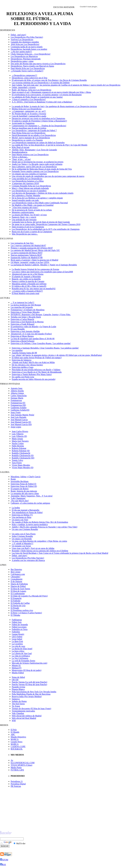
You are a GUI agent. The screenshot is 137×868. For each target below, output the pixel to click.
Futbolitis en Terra (20, 629)
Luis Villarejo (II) (19, 436)
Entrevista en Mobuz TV (22, 515)
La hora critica (18, 651)
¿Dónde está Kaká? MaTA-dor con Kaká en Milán (33, 362)
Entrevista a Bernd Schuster (23, 341)
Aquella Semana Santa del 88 (24, 353)
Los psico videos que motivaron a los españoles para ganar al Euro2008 (42, 272)
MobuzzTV (17, 668)
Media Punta (16, 767)
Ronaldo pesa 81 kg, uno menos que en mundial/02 (34, 289)
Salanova (16, 699)
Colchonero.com (18, 574)
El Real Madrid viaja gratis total (26, 293)
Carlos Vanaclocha (19, 396)
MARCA (15, 739)
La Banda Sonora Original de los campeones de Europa (35, 269)
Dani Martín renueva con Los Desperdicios (30, 155)
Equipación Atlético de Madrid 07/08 (27, 258)
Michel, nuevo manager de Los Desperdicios (31, 138)
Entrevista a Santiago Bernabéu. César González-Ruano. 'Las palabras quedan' (45, 348)
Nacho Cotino (18, 443)
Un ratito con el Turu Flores (24, 534)
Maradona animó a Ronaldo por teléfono (29, 284)
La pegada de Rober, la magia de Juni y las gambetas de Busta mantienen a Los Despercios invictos (54, 106)
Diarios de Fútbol (18, 586)
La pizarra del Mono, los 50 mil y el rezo (29, 215)
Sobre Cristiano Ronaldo (22, 536)
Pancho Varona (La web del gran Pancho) (29, 682)
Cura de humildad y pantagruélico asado (29, 116)
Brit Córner (16, 572)
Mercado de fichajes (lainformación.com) (30, 663)
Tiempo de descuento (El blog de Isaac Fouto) (31, 709)
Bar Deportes (16, 569)
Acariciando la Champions (23, 123)
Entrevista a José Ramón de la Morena (27, 322)
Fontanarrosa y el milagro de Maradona (28, 310)
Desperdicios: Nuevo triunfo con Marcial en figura (32, 66)
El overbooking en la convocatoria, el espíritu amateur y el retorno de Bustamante (47, 95)
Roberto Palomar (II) (21, 451)
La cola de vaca (18, 646)
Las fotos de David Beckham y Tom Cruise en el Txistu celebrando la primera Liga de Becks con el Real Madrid (60, 553)
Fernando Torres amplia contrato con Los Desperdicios (35, 171)
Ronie (13, 479)
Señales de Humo (19, 701)
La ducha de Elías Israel (22, 649)
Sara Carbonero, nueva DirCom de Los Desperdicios (34, 167)
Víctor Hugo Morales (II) (23, 468)
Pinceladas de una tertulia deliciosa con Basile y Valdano (36, 370)
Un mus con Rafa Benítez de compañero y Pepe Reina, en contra (39, 541)
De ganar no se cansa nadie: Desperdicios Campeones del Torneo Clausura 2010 (46, 224)
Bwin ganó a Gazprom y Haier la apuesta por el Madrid (34, 260)
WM (14, 721)
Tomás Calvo (17, 460)
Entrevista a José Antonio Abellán (25, 331)
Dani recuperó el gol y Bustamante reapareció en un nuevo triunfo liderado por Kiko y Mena (51, 92)
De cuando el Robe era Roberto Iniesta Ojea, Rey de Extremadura (40, 522)
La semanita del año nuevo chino (25, 493)
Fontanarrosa (16, 400)
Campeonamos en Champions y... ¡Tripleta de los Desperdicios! (39, 126)
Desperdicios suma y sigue (22, 61)
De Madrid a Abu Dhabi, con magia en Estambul (33, 205)
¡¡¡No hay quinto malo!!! (21, 52)
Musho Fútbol (18, 673)
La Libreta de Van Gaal (22, 653)
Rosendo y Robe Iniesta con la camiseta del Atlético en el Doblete (40, 551)
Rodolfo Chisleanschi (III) (23, 458)
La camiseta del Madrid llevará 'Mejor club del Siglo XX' (35, 250)
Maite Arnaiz (17, 439)
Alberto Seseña (17, 391)
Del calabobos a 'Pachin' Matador (26, 195)
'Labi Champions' (18, 498)
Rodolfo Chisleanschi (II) (23, 455)
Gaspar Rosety (18, 634)
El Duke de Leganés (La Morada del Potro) (29, 596)
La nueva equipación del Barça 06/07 (27, 253)
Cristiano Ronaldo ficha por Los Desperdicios (31, 186)
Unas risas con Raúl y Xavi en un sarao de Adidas (33, 548)
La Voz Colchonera (20, 658)
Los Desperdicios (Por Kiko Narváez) (27, 37)
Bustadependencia (19, 152)
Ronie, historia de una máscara (24, 491)
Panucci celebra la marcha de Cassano (28, 281)
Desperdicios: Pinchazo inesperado (26, 59)
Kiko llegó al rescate (21, 147)
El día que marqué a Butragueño (26, 510)
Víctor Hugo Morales (21, 465)
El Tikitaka (15, 615)
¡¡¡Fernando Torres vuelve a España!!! (27, 71)
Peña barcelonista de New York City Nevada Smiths (34, 692)
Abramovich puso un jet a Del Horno (28, 274)
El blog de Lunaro (18, 591)
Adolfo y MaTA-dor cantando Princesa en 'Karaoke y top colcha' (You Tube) (45, 527)
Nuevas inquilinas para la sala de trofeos (29, 128)
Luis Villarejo (18, 434)
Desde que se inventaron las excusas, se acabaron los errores (38, 162)
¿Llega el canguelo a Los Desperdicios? (29, 99)
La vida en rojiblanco (21, 656)
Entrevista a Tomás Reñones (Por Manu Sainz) (32, 374)
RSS (3, 865)
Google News (17, 742)
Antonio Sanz (17, 388)
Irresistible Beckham (20, 481)
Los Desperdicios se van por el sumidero (29, 191)
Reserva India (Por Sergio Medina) (27, 696)
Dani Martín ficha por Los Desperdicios (28, 68)
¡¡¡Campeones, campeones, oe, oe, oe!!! (29, 111)
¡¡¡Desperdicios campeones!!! (25, 75)
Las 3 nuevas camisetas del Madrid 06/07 (28, 245)
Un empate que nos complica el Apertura (29, 174)
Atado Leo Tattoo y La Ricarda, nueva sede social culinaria (37, 164)
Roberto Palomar (19, 448)
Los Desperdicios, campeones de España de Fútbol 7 (34, 130)
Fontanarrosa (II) (18, 403)
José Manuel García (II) (21, 422)
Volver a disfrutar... (20, 157)
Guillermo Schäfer (19, 408)
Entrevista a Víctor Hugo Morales (25, 312)
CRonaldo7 (16, 577)
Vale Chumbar (18, 713)
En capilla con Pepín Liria (23, 377)
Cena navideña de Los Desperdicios (27, 179)
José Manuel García (19, 420)
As (12, 760)
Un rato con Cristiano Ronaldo (25, 529)
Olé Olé (15, 680)
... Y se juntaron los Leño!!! (22, 302)
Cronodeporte (17, 579)
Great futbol (17, 639)
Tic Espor (16, 706)
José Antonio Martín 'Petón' (22, 415)
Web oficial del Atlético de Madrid (27, 716)
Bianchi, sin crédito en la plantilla (26, 279)
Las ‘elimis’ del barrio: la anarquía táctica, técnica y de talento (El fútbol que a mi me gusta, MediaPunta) (57, 355)
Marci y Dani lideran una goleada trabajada (30, 188)
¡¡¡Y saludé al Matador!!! (23, 543)
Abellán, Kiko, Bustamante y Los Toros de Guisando (34, 150)
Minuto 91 (16, 665)
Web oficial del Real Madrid (24, 718)
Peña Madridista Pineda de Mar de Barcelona (31, 694)
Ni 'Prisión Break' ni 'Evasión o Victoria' (29, 114)
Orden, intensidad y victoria (24, 87)
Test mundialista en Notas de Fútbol (27, 512)
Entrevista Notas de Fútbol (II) (24, 486)
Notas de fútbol (18, 677)
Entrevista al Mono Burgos (22, 336)
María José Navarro (20, 441)
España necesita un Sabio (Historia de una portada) (34, 379)
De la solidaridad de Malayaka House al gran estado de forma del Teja (42, 169)
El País (14, 730)
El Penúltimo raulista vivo (22, 610)
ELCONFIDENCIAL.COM (23, 763)
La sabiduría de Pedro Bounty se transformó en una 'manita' (37, 97)
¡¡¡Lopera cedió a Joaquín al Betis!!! (27, 291)
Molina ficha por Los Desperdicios (27, 109)
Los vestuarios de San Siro (22, 243)
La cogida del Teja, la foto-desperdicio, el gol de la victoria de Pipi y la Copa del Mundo (50, 145)
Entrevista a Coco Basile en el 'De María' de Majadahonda (37, 372)
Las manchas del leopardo (22, 307)
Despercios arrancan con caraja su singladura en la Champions (38, 118)
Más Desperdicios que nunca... (25, 234)
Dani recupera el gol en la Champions (28, 227)
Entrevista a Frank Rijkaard (22, 324)
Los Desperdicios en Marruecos (24, 56)
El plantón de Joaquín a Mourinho (26, 277)
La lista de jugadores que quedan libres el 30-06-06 (33, 339)
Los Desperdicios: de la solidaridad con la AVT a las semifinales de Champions (46, 229)
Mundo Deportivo (18, 737)
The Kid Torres (18, 704)
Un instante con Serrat (21, 546)
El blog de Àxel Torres (20, 589)
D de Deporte (16, 581)
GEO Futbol (17, 637)
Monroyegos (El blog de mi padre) (27, 670)
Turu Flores (17, 463)
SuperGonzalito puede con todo (25, 200)
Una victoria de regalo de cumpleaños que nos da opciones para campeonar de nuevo (48, 176)
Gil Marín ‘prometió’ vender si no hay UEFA (30, 262)
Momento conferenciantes (23, 212)
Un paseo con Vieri (20, 520)
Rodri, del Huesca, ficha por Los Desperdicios (32, 90)
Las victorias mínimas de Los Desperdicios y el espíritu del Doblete (41, 83)
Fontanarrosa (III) (18, 405)
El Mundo (15, 732)
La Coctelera (17, 644)
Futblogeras (17, 620)
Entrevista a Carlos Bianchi (22, 319)
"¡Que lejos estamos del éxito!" (25, 208)
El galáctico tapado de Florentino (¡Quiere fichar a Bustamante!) (39, 121)
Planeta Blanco (18, 689)
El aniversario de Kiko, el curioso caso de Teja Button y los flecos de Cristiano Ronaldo (49, 80)
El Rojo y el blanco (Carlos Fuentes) (26, 613)
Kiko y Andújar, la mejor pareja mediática (30, 524)
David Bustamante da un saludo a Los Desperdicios (34, 135)
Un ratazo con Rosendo (22, 539)
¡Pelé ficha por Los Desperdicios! (25, 44)
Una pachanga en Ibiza (21, 517)
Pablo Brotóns (18, 446)
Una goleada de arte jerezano (24, 220)
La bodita (16, 508)
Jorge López (16, 427)
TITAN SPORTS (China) (21, 765)
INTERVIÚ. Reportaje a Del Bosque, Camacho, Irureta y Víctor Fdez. (41, 314)
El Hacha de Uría (18, 606)
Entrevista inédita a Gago (23, 367)
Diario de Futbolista (19, 584)
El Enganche (16, 598)
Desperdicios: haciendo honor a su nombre (29, 49)
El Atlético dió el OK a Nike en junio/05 (29, 286)
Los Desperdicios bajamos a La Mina (28, 181)
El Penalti (15, 608)
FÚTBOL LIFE (17, 770)
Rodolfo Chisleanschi (21, 453)
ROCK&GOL (17, 749)
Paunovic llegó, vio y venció (24, 217)
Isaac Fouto (16, 412)
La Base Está (17, 641)
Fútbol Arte (17, 622)
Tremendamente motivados (23, 711)
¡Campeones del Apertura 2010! (25, 183)
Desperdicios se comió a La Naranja (27, 140)
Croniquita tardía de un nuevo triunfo (27, 47)
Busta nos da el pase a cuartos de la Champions (32, 232)
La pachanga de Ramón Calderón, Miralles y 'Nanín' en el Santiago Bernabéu (44, 265)
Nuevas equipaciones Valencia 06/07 (26, 255)
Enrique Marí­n (17, 398)
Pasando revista (18, 687)
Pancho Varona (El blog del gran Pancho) (29, 684)
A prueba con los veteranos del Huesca (28, 560)
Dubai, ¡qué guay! (18, 35)
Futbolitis (16, 632)
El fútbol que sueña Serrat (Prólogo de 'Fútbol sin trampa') (37, 358)
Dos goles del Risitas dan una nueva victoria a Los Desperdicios (38, 64)
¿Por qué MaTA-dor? (20, 501)
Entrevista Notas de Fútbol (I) (23, 484)
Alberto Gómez (17, 393)
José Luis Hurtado (18, 417)
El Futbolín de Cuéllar (20, 603)
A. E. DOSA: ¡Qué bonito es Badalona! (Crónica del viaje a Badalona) (42, 102)
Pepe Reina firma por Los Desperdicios (29, 133)
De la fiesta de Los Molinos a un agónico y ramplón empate (37, 198)
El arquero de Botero (20, 489)
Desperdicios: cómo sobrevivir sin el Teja (30, 78)
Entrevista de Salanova (22, 360)
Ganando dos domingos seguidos (25, 42)
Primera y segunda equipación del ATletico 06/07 (32, 248)
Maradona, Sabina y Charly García (26, 477)
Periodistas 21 (17, 781)
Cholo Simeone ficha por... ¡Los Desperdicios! (31, 54)
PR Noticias (16, 786)
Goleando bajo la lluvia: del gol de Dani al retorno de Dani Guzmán (41, 222)
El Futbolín (15, 601)
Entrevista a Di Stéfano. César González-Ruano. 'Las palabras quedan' (41, 343)
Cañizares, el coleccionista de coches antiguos (30, 503)
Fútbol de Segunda (20, 625)
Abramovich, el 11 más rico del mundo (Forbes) (31, 334)
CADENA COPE (18, 746)
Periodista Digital (18, 784)
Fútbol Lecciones (19, 627)
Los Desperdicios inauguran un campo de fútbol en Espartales (38, 143)
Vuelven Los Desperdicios (22, 40)
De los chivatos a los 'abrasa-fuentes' (27, 365)
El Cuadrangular (18, 593)
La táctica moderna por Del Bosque (26, 305)
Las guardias (17, 350)
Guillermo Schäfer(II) (20, 410)
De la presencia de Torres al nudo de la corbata (32, 210)
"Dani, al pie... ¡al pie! (21, 159)
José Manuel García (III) (21, 424)
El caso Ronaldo (18, 329)
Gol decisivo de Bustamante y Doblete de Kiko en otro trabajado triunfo (43, 193)
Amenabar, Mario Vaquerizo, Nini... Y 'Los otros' (32, 496)
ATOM (4, 860)
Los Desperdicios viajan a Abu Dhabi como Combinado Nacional (40, 203)
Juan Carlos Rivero (20, 431)
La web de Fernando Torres (23, 661)
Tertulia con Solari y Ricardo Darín (26, 317)
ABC (13, 734)
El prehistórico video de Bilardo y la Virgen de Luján (33, 327)
